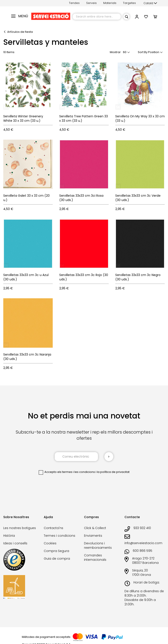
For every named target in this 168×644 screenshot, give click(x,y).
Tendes (74, 3)
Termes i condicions (59, 536)
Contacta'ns (53, 528)
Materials (110, 3)
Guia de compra (57, 559)
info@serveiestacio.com (143, 543)
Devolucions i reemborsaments (98, 545)
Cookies (50, 543)
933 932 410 (142, 528)
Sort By (143, 52)
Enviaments (93, 536)
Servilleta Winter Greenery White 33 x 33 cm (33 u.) (23, 118)
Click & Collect (95, 528)
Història (9, 536)
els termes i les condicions (76, 472)
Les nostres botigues (20, 528)
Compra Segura (56, 551)
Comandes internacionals (95, 557)
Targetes (129, 3)
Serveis (91, 3)
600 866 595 (143, 551)
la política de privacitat (113, 472)
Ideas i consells (15, 543)
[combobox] (97, 17)
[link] (137, 17)
